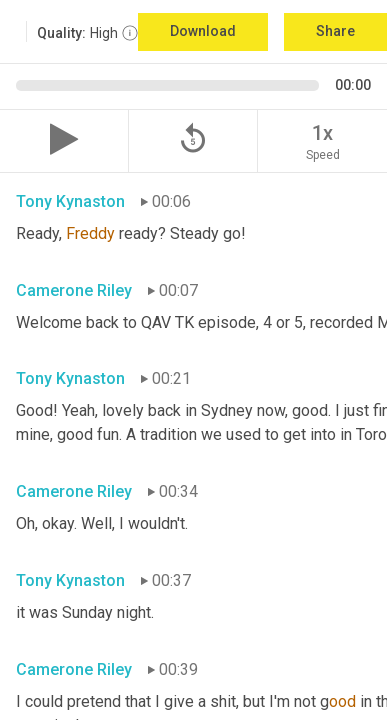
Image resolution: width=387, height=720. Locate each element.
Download (203, 31)
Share (335, 31)
